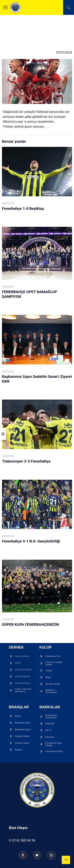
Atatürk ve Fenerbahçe (51, 691)
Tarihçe (49, 670)
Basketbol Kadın (23, 729)
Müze (48, 677)
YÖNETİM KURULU (23, 683)
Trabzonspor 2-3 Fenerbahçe (26, 461)
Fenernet (50, 737)
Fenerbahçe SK (53, 656)
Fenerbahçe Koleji (54, 751)
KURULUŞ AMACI (22, 656)
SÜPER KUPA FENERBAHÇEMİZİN (30, 624)
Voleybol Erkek (22, 736)
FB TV (48, 730)
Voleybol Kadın (22, 743)
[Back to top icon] (66, 860)
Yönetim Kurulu (53, 684)
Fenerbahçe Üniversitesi (51, 716)
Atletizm (19, 750)
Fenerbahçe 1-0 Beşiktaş (23, 208)
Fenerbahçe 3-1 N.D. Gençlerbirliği (31, 541)
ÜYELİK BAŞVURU (22, 676)
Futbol (18, 716)
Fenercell (50, 724)
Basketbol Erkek (23, 723)
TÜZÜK (18, 663)
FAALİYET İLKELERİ (23, 670)
